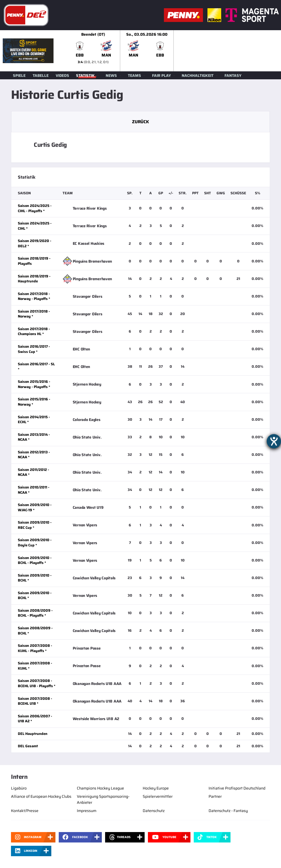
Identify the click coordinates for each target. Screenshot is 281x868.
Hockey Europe (156, 788)
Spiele (19, 75)
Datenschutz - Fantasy (228, 811)
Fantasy (233, 75)
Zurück (140, 122)
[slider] (174, 51)
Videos (62, 75)
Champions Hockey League (100, 788)
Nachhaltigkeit (198, 75)
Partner (215, 796)
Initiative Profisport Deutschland (237, 788)
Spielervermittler (158, 796)
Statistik (85, 75)
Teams (134, 75)
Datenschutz (154, 811)
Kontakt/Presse (25, 811)
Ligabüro (19, 788)
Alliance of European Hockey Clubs (41, 796)
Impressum (87, 811)
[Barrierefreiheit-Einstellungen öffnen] (274, 441)
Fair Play (161, 75)
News (111, 75)
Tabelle (41, 75)
